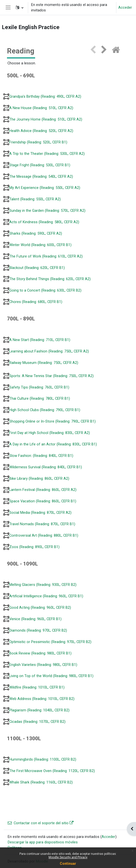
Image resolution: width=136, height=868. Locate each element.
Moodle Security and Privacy (68, 857)
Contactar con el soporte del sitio (41, 823)
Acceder (125, 7)
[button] (20, 7)
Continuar (68, 864)
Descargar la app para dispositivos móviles (43, 842)
